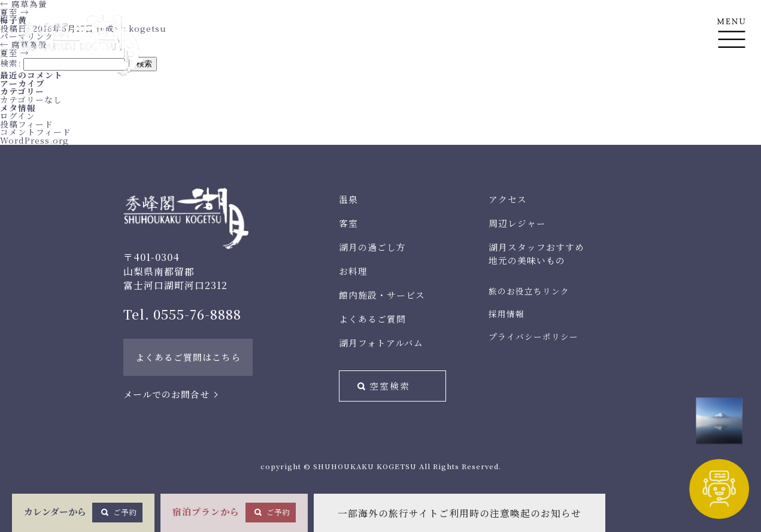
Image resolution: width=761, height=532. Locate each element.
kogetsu (148, 28)
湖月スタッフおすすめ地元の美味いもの (536, 253)
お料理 (353, 271)
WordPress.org (34, 140)
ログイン (18, 115)
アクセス (508, 199)
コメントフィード (36, 132)
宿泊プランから (234, 512)
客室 (348, 223)
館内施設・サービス (382, 295)
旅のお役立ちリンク (529, 291)
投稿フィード (27, 124)
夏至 (15, 12)
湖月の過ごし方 (372, 247)
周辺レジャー (517, 223)
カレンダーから (83, 512)
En (731, 91)
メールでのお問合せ (166, 394)
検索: (10, 63)
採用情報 (507, 314)
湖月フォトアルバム (381, 343)
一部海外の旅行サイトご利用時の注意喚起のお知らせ (460, 513)
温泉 (348, 199)
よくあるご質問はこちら (188, 357)
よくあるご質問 (372, 319)
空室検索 (390, 386)
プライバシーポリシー (533, 336)
